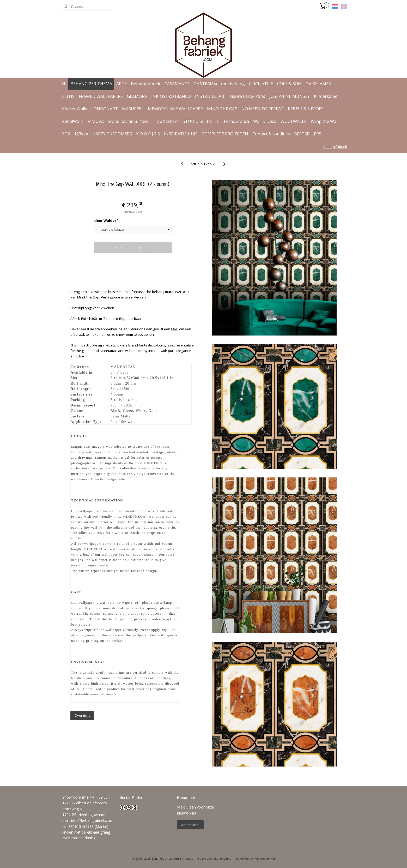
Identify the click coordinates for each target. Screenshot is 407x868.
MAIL (175, 329)
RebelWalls (73, 121)
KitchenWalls (75, 109)
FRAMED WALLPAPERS (101, 96)
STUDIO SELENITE (201, 121)
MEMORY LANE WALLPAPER (175, 109)
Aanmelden (190, 825)
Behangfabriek (146, 84)
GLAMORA (137, 96)
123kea (81, 134)
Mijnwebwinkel (264, 858)
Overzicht (82, 715)
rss (199, 858)
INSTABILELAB (210, 96)
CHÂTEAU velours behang (219, 84)
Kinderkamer (327, 96)
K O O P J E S (148, 134)
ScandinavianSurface (128, 121)
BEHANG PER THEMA (91, 84)
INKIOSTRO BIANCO (171, 96)
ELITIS (68, 96)
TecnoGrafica (236, 121)
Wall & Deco (265, 121)
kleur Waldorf (106, 220)
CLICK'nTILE (261, 84)
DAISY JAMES (318, 84)
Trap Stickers (166, 121)
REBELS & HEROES (306, 109)
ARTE (122, 84)
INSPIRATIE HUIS (181, 134)
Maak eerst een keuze (133, 248)
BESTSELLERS (308, 134)
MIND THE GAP (222, 109)
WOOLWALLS (294, 121)
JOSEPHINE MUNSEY (290, 96)
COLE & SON (289, 84)
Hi (64, 84)
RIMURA (96, 121)
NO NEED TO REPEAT (263, 109)
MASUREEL (133, 109)
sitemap (188, 858)
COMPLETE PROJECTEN (225, 134)
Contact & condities (271, 134)
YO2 (66, 134)
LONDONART (105, 109)
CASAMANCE (177, 84)
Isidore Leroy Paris (247, 96)
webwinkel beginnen (219, 858)
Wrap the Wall (325, 121)
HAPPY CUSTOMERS (112, 134)
